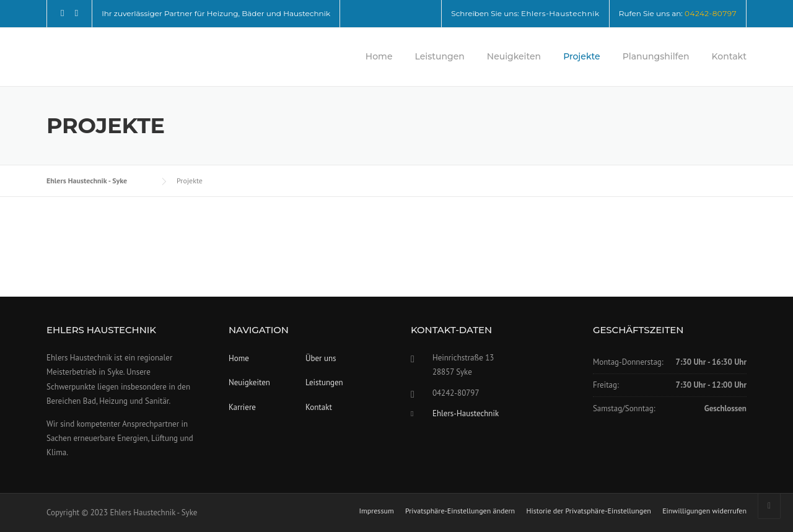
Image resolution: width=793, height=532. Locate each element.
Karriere (242, 407)
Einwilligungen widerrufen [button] (704, 511)
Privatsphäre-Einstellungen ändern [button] (460, 511)
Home (379, 56)
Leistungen (439, 56)
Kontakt (729, 56)
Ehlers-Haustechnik (560, 13)
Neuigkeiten (514, 56)
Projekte (582, 56)
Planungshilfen (656, 56)
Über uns (321, 358)
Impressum (376, 511)
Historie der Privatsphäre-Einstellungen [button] (589, 511)
